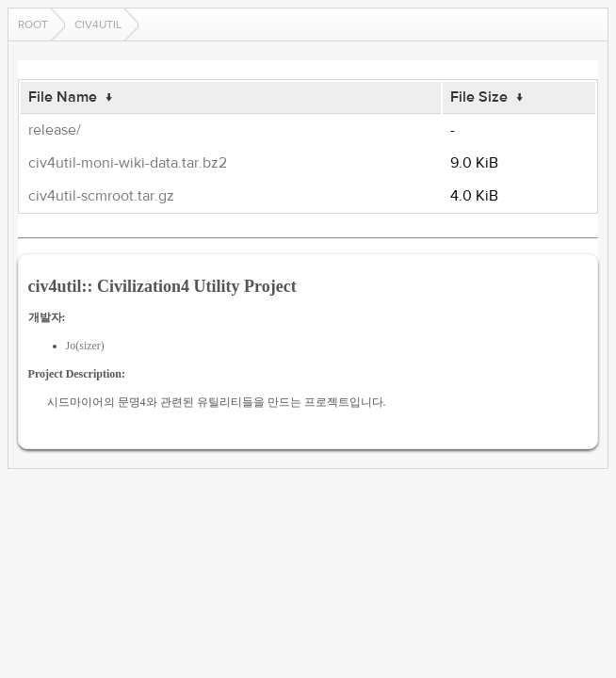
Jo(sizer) (85, 346)
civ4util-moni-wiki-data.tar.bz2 (128, 163)
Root (33, 24)
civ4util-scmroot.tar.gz (101, 196)
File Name (63, 97)
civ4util (98, 24)
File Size (479, 97)
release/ (55, 130)
